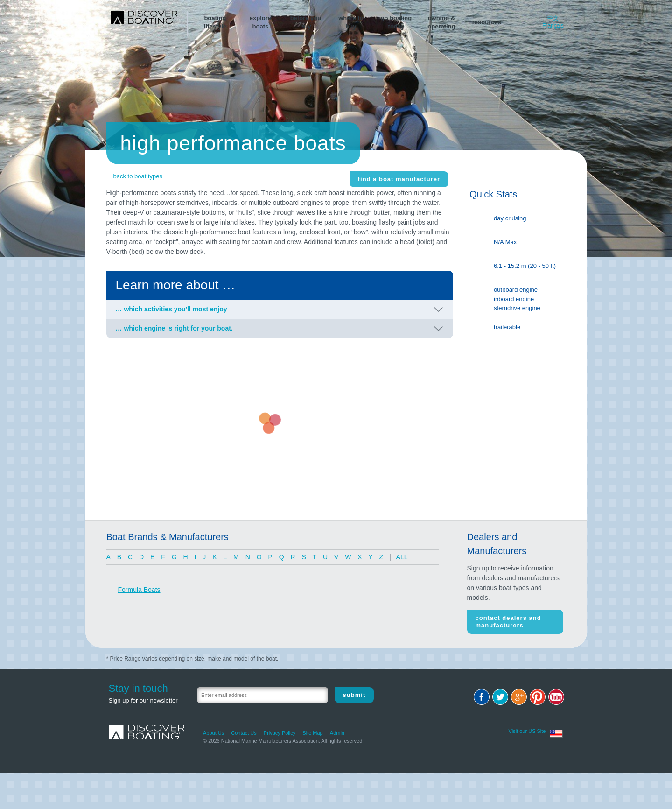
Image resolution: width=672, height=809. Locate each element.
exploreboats (260, 22)
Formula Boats (139, 590)
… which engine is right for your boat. (174, 328)
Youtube (556, 697)
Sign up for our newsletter (143, 700)
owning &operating (441, 22)
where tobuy (351, 22)
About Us (213, 733)
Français (553, 26)
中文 (553, 18)
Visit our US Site (527, 731)
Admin (337, 733)
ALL (402, 557)
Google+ (519, 697)
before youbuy (306, 22)
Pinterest (538, 697)
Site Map (312, 733)
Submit (354, 695)
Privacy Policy (280, 733)
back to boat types (138, 176)
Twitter (500, 697)
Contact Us (244, 733)
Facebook (482, 697)
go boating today (396, 22)
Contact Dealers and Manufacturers (508, 622)
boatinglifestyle (215, 22)
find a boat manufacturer (399, 179)
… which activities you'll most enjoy (171, 309)
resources (487, 22)
